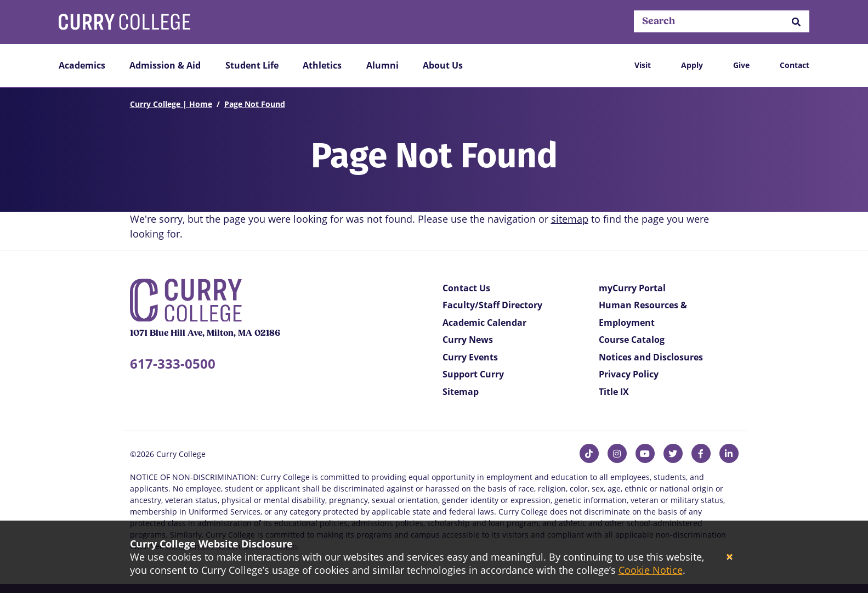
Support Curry (473, 374)
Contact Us (466, 288)
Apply (692, 65)
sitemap (570, 219)
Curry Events (470, 357)
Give (741, 65)
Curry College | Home (171, 104)
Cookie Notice (651, 570)
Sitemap (461, 392)
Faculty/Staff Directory (492, 305)
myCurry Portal (632, 288)
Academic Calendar (484, 323)
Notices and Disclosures (651, 357)
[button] (796, 22)
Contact (795, 65)
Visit (643, 65)
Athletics (322, 65)
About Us (443, 65)
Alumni (382, 65)
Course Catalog (632, 340)
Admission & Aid (165, 65)
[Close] (730, 557)
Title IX (614, 392)
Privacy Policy (629, 374)
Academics (82, 65)
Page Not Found (255, 104)
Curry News (468, 340)
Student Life (252, 65)
